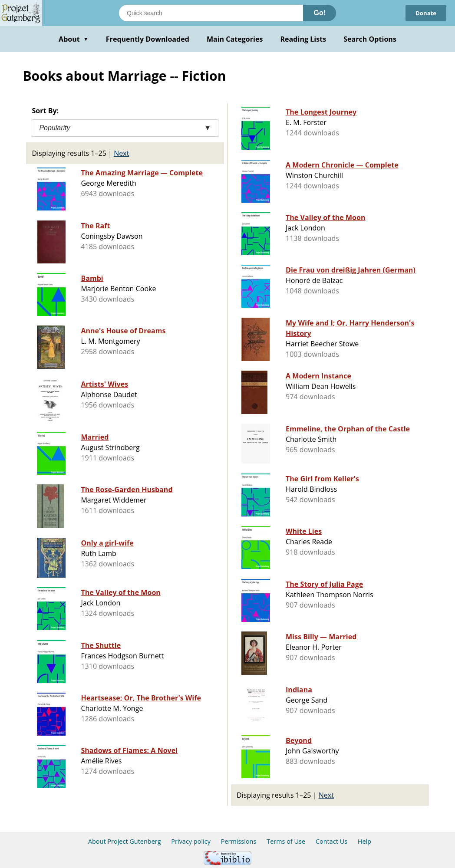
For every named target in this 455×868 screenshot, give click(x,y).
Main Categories (235, 39)
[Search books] (211, 13)
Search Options (370, 39)
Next (121, 153)
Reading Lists (303, 39)
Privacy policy (191, 841)
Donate (425, 13)
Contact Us (331, 841)
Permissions (239, 841)
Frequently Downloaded (148, 39)
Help (364, 841)
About (74, 39)
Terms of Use (286, 841)
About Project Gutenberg (125, 841)
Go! (320, 13)
